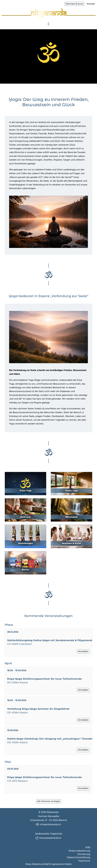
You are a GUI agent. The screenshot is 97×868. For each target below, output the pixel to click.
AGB (88, 847)
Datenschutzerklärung (78, 857)
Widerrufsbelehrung (79, 851)
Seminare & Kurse (74, 4)
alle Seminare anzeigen (49, 801)
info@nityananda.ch (50, 825)
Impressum (84, 861)
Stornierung (84, 854)
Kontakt (91, 4)
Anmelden (83, 651)
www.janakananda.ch (50, 838)
